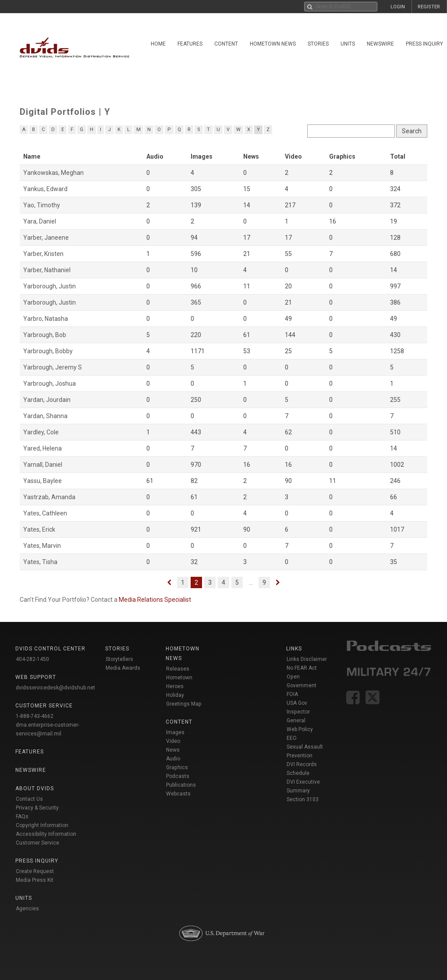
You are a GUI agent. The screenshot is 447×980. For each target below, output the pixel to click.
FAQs (22, 817)
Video (173, 741)
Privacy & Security (37, 808)
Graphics (177, 767)
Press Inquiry (37, 861)
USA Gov (297, 703)
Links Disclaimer (307, 659)
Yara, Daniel (40, 221)
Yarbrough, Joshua (50, 383)
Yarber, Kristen (43, 254)
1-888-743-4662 (35, 716)
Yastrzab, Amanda (49, 497)
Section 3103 (303, 799)
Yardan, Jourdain (47, 400)
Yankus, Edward (45, 189)
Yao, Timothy (42, 205)
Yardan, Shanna (45, 416)
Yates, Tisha (40, 562)
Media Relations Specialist (155, 600)
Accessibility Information (46, 834)
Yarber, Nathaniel (47, 270)
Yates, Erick (39, 529)
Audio (173, 759)
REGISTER (429, 7)
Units (348, 44)
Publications (181, 785)
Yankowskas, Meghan (53, 173)
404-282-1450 (32, 659)
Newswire (380, 44)
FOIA (292, 694)
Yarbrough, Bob (45, 335)
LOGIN (398, 7)
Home (158, 44)
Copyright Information (42, 825)
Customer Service (37, 843)
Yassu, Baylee (43, 481)
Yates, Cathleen (45, 513)
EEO (292, 738)
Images (175, 732)
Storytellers (119, 659)
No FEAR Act (302, 668)
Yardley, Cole (41, 432)
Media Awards (123, 668)
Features (190, 44)
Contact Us (29, 799)
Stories (318, 44)
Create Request (35, 871)
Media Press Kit (35, 880)
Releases (178, 669)
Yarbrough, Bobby (48, 351)
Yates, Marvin (42, 546)
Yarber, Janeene (46, 238)
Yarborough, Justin (50, 286)
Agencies (27, 909)
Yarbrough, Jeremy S (53, 367)
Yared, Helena (43, 448)
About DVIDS (35, 788)
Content (226, 44)
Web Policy (300, 729)
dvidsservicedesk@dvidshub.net (55, 688)
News (173, 750)
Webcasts (178, 794)
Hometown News (273, 44)
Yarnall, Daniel (43, 465)
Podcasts (178, 776)
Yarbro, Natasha (46, 319)
